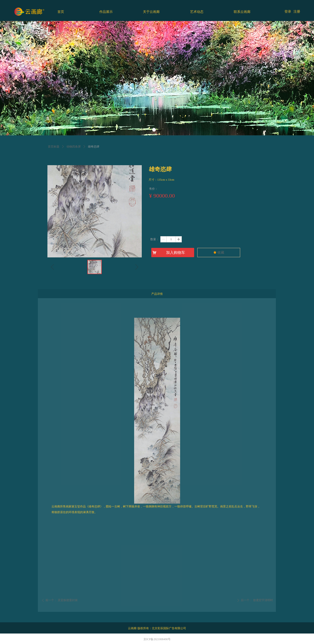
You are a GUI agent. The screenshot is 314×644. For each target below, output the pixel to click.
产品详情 (157, 294)
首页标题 (54, 147)
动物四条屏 (74, 147)
